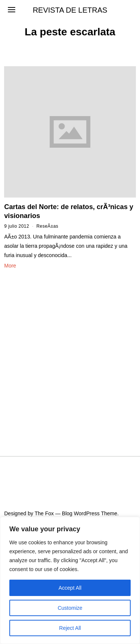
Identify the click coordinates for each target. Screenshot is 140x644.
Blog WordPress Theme (90, 513)
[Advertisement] (70, 354)
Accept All (70, 588)
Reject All (70, 628)
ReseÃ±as (48, 226)
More (10, 266)
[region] (70, 580)
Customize (70, 608)
